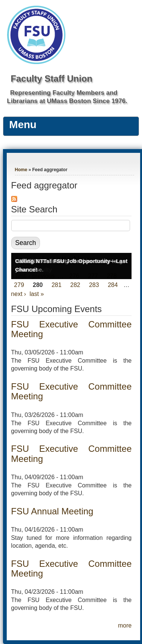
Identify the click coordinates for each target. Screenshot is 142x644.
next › (19, 294)
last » (37, 294)
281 (57, 285)
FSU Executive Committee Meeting (72, 329)
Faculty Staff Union (52, 78)
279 (19, 285)
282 (75, 285)
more (125, 625)
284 (113, 285)
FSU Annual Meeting (52, 511)
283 (94, 285)
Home (21, 170)
